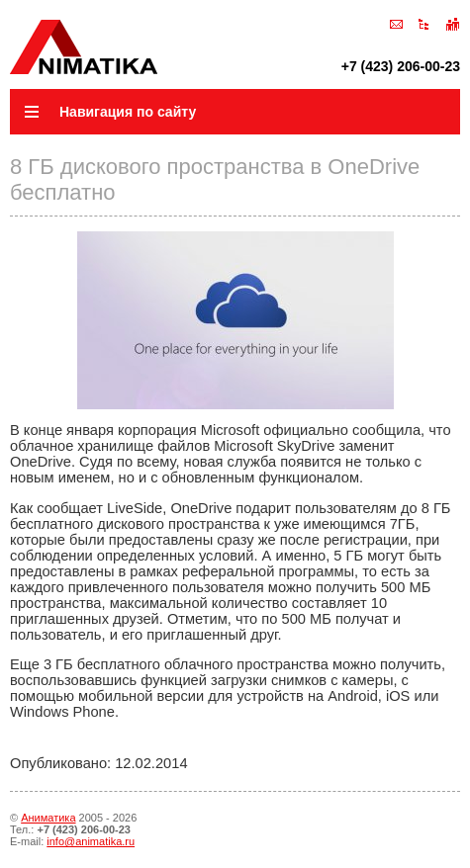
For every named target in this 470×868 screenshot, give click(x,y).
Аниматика (48, 818)
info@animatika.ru (91, 841)
